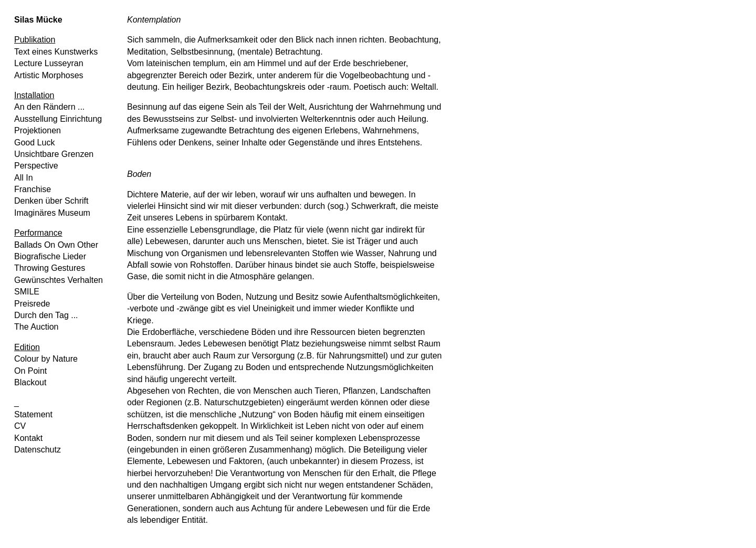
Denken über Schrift (51, 201)
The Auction (36, 327)
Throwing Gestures (50, 268)
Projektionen (38, 130)
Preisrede (32, 304)
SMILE (27, 292)
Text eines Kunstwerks (56, 52)
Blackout (30, 382)
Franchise (33, 189)
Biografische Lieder (50, 256)
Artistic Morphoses (49, 75)
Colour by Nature (46, 359)
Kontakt (28, 438)
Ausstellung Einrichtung (58, 119)
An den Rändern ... (49, 107)
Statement (33, 414)
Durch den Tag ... (46, 315)
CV (20, 426)
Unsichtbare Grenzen (54, 154)
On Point (30, 371)
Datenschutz (38, 450)
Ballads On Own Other (56, 245)
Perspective (36, 166)
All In (24, 178)
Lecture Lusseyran (49, 63)
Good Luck (34, 143)
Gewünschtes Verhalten (59, 280)
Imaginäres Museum (52, 213)
